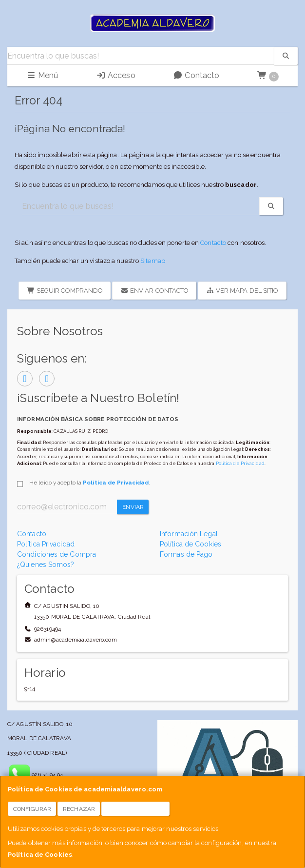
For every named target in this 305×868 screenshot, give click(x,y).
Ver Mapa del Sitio (242, 291)
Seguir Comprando (65, 291)
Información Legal (189, 534)
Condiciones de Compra (57, 554)
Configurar (32, 809)
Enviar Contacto (154, 291)
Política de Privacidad (240, 463)
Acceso (116, 75)
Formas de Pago (186, 554)
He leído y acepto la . (90, 483)
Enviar (133, 507)
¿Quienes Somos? (46, 565)
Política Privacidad (46, 544)
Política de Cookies (40, 855)
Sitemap (153, 261)
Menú (42, 75)
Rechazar (79, 809)
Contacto (196, 75)
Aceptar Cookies (136, 809)
